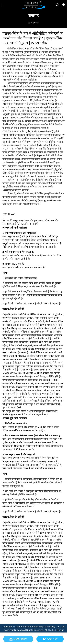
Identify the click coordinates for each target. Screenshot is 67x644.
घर (29, 23)
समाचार (36, 23)
